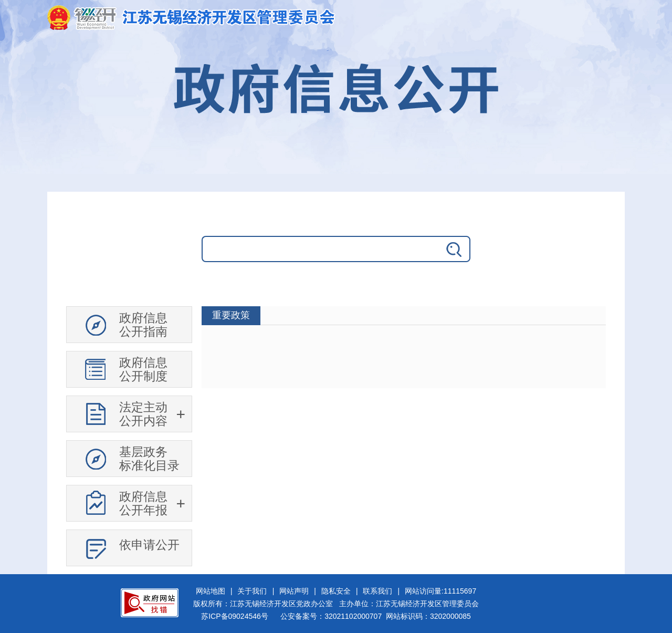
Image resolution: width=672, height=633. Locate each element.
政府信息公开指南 (143, 325)
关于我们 (252, 591)
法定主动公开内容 (143, 414)
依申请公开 (149, 545)
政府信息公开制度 (143, 369)
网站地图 (211, 591)
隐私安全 (336, 591)
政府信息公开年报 (143, 503)
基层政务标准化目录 (149, 459)
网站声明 (294, 591)
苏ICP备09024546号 (235, 616)
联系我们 (377, 591)
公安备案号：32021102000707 (331, 616)
